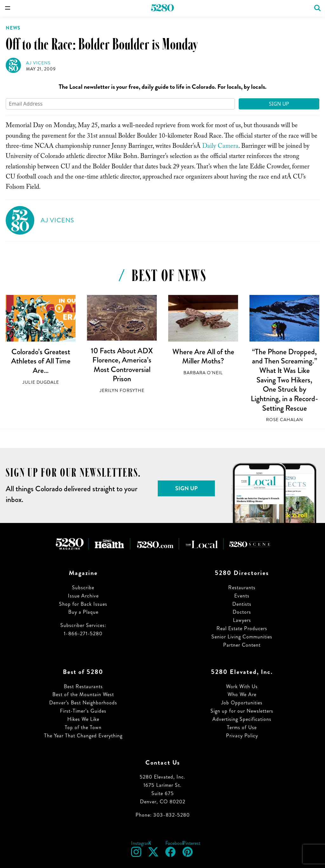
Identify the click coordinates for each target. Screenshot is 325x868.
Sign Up (279, 104)
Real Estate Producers (242, 628)
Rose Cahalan (285, 420)
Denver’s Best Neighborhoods (83, 703)
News (13, 28)
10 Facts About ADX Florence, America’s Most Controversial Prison (122, 365)
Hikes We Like (83, 719)
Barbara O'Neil (203, 373)
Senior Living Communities (242, 637)
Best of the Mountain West (83, 694)
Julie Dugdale (41, 382)
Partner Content (242, 645)
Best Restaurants (83, 686)
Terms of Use (242, 727)
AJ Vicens (38, 63)
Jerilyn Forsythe (122, 391)
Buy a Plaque (83, 612)
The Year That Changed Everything (83, 736)
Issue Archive (83, 596)
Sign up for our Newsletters (242, 711)
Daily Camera (220, 147)
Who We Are (242, 694)
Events (242, 596)
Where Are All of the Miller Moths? (203, 356)
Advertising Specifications (242, 719)
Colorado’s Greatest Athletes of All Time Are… (41, 361)
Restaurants (242, 587)
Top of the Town (83, 727)
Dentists (242, 604)
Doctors (242, 612)
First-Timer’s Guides (83, 711)
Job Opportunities (242, 703)
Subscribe (83, 587)
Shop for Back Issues (83, 604)
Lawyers (242, 620)
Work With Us (242, 686)
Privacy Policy (242, 736)
